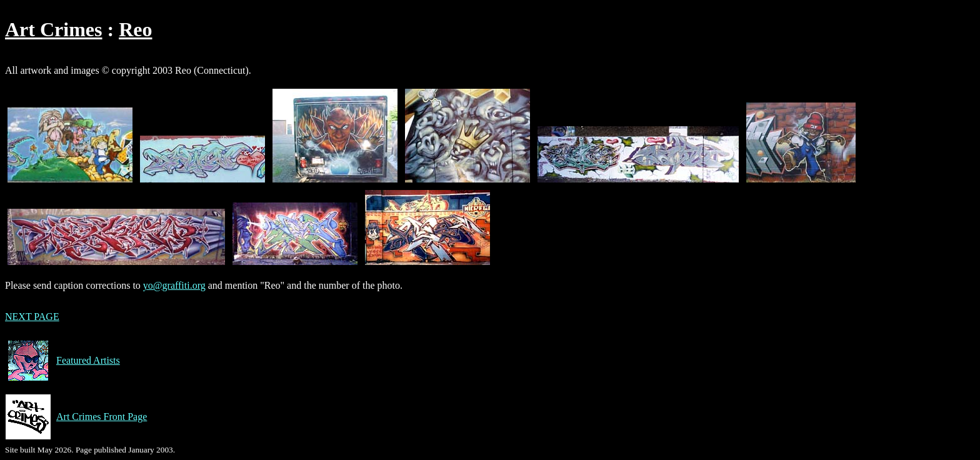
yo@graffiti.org (174, 285)
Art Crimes (53, 29)
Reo (135, 29)
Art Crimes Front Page (76, 417)
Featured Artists (62, 361)
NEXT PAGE (32, 317)
